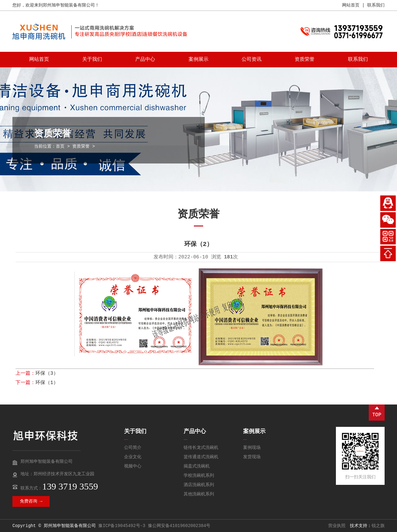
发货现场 (252, 457)
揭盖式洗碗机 (197, 466)
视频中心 (133, 466)
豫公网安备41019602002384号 (179, 526)
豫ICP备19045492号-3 (122, 526)
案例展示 (198, 60)
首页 (60, 146)
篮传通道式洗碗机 (201, 457)
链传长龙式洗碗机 (201, 448)
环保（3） (47, 373)
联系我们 (376, 5)
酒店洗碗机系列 (199, 485)
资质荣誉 (305, 60)
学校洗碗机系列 (199, 476)
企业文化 (133, 457)
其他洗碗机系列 (199, 494)
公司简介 (133, 448)
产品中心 (145, 60)
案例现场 (252, 448)
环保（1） (47, 383)
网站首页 (351, 5)
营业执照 (337, 526)
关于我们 (92, 60)
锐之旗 (378, 526)
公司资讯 (252, 60)
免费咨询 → (31, 501)
